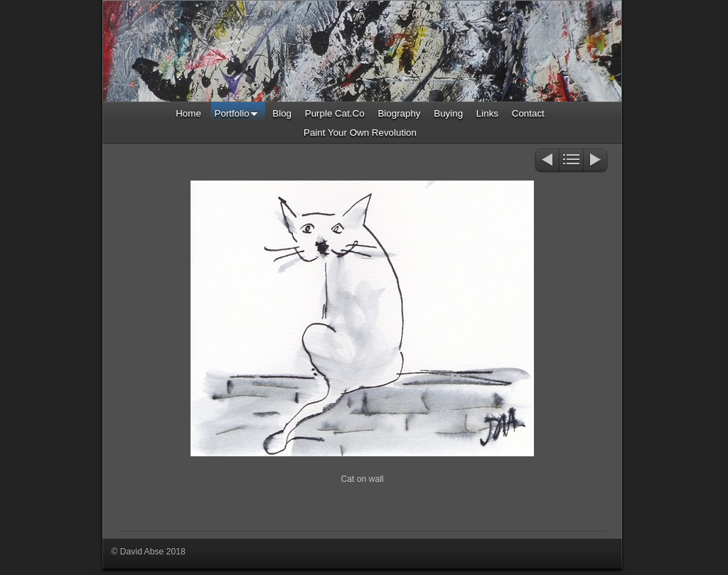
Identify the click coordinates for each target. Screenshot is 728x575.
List (571, 161)
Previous (546, 161)
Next (596, 161)
